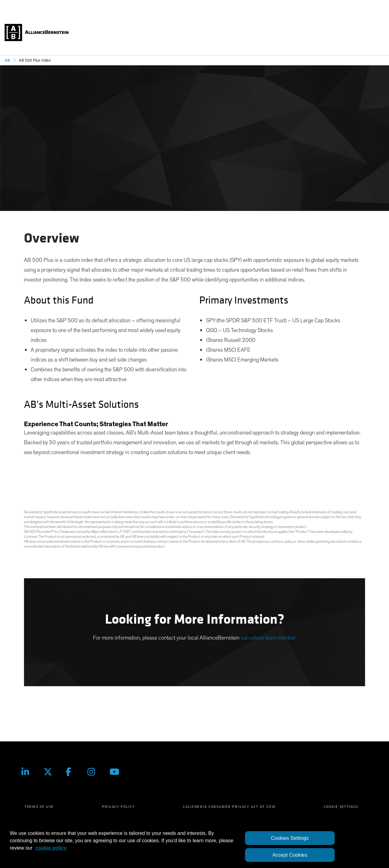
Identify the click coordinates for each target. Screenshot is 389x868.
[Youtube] (116, 772)
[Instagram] (94, 772)
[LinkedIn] (28, 772)
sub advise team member (268, 638)
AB (7, 60)
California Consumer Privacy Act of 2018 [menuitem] (229, 807)
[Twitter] (50, 772)
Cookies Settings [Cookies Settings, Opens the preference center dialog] (290, 838)
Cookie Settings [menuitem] (341, 807)
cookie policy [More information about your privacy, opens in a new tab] (51, 848)
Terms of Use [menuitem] (39, 807)
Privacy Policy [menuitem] (119, 807)
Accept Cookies (290, 855)
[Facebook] (72, 772)
